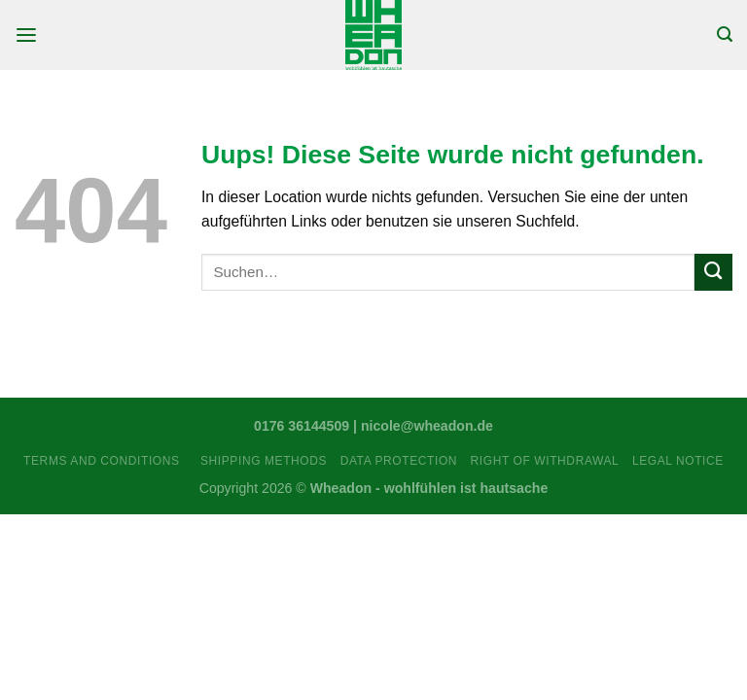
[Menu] (26, 35)
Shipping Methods (264, 461)
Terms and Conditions (105, 461)
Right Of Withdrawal (545, 461)
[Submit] (713, 273)
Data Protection (399, 461)
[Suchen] (725, 35)
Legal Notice (678, 461)
